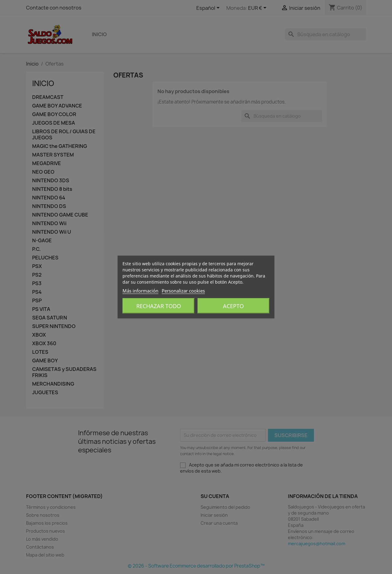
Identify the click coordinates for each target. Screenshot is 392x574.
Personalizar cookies (183, 291)
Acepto (233, 306)
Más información (140, 291)
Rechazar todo (159, 306)
